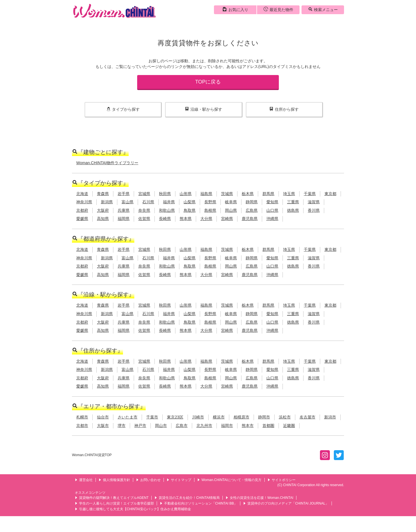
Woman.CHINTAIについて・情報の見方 (229, 480)
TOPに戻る (208, 82)
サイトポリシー (282, 480)
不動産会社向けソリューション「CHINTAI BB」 (199, 503)
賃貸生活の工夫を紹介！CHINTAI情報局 (187, 498)
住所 (284, 109)
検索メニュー (323, 9)
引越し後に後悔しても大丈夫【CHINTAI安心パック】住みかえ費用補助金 (133, 509)
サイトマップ (179, 480)
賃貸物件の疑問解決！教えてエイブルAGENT (112, 498)
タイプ (123, 109)
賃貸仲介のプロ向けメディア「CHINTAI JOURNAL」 (286, 503)
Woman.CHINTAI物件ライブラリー (107, 163)
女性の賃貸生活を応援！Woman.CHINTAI (259, 498)
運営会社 (84, 480)
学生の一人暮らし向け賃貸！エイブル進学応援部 (114, 503)
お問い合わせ (148, 480)
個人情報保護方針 (114, 480)
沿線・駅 (204, 109)
